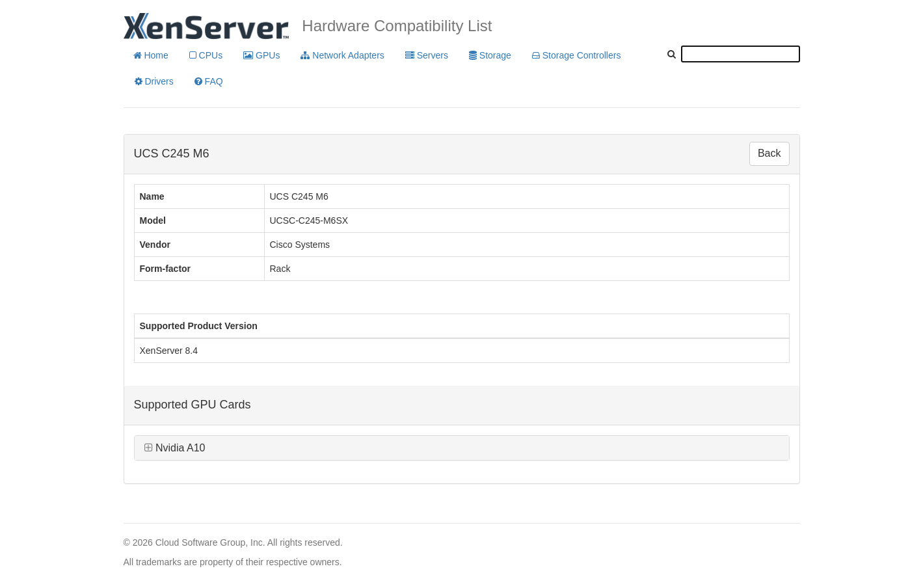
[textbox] (741, 54)
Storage (490, 55)
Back (769, 153)
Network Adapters (342, 55)
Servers (427, 55)
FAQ (209, 81)
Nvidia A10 (175, 448)
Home (151, 55)
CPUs (206, 55)
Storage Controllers (577, 55)
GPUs (261, 55)
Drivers (154, 81)
